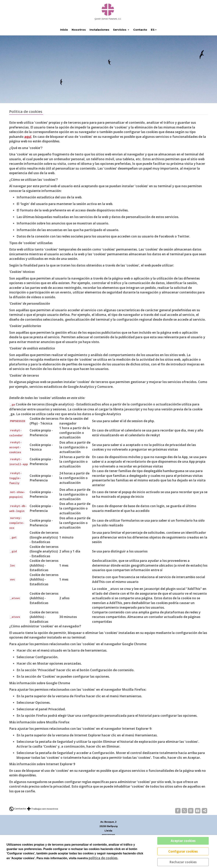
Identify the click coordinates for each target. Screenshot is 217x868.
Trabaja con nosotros (43, 819)
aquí (28, 147)
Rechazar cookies (183, 862)
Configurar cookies (183, 851)
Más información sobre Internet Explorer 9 (42, 774)
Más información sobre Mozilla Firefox (39, 732)
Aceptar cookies (183, 841)
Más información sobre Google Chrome (40, 693)
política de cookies (103, 858)
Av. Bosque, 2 (108, 832)
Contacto (18, 819)
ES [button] (153, 40)
